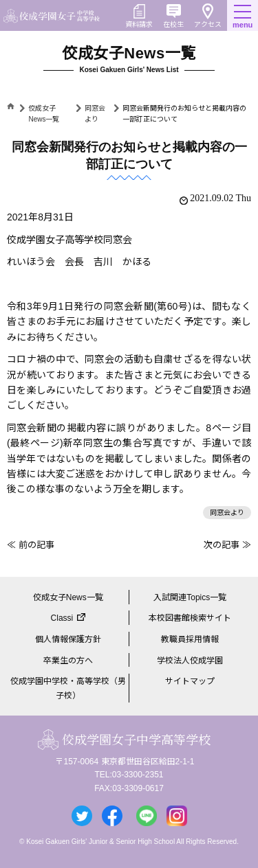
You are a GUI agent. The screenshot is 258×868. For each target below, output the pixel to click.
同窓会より (227, 513)
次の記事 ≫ (227, 545)
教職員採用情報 (190, 639)
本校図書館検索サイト (190, 618)
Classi (62, 618)
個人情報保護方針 (68, 639)
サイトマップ (190, 681)
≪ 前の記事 (31, 545)
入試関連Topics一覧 (190, 597)
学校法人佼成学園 (190, 661)
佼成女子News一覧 (68, 597)
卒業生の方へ (68, 661)
